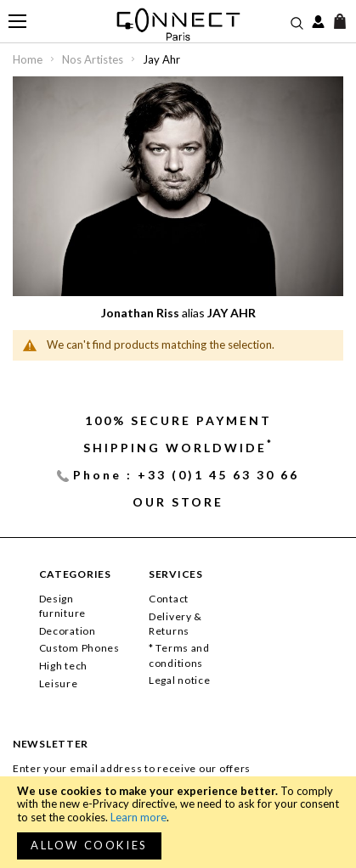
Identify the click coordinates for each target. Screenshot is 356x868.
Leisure (59, 683)
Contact (169, 599)
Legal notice (180, 680)
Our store (178, 502)
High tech (63, 666)
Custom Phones (79, 648)
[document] (178, 822)
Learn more (138, 817)
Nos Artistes (94, 59)
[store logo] (178, 24)
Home (29, 59)
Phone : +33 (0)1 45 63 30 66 (186, 475)
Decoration (68, 631)
